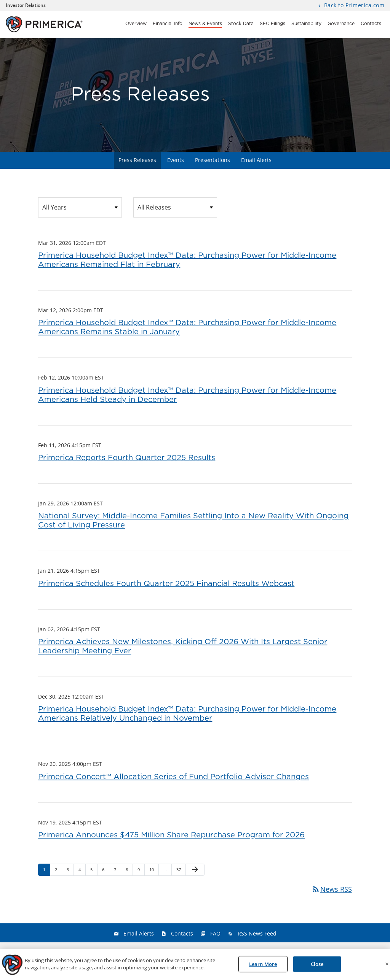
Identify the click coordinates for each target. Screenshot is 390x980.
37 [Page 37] (181, 871)
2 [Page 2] (58, 871)
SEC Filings (273, 24)
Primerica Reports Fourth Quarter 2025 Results (127, 458)
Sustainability (306, 24)
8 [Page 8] (129, 871)
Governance (341, 24)
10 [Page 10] (154, 871)
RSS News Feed (257, 933)
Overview (136, 24)
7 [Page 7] (117, 871)
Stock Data (241, 24)
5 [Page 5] (94, 871)
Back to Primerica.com (353, 6)
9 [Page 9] (141, 871)
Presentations (213, 160)
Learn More (263, 966)
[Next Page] (195, 870)
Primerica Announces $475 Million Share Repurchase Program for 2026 (171, 835)
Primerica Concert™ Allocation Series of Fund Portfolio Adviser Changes (173, 777)
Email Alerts (256, 160)
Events (176, 160)
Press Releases (137, 160)
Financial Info (168, 24)
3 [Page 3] (70, 871)
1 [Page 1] (46, 871)
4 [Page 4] (82, 871)
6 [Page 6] (105, 871)
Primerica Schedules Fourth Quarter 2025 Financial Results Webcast (166, 584)
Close (317, 966)
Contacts (371, 24)
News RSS (332, 889)
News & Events (205, 24)
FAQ (215, 933)
